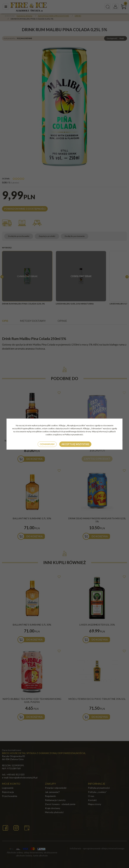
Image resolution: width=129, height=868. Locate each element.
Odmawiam (47, 444)
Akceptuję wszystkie (75, 444)
